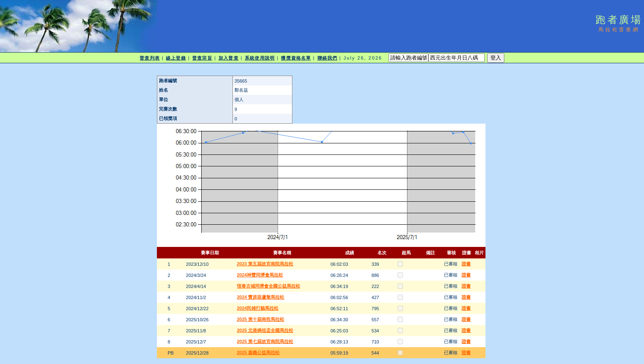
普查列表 (149, 58)
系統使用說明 (260, 58)
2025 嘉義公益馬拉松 (259, 352)
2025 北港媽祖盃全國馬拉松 (265, 330)
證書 (466, 264)
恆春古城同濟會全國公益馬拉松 (269, 286)
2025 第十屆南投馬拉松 (261, 319)
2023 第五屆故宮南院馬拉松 (265, 264)
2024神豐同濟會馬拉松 (260, 275)
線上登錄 (176, 58)
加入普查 (228, 58)
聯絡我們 (327, 58)
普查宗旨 (202, 58)
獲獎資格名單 (296, 58)
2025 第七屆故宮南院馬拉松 (265, 341)
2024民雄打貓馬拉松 (258, 308)
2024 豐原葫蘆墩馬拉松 (261, 297)
